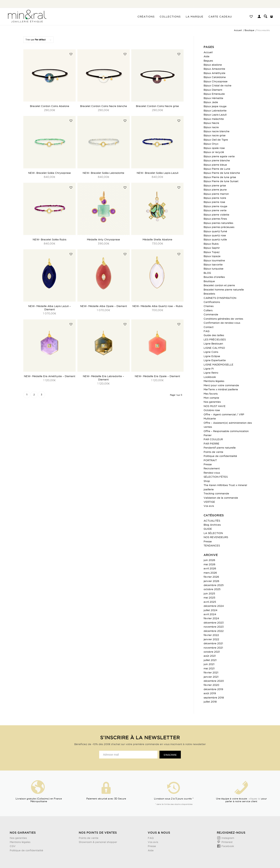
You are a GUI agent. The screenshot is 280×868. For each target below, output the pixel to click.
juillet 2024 (210, 610)
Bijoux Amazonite (214, 69)
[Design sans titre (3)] (27, 17)
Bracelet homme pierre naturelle (224, 290)
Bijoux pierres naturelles (218, 223)
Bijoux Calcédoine (215, 77)
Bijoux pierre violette (216, 215)
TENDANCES (212, 545)
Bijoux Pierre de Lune (217, 169)
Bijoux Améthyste (214, 73)
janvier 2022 (211, 639)
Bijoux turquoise (213, 269)
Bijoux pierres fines (215, 219)
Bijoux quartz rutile (215, 239)
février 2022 (211, 635)
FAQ (206, 331)
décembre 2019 (213, 689)
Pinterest (227, 842)
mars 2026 (210, 573)
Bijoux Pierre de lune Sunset (221, 181)
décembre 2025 (214, 585)
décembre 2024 (214, 606)
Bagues (208, 61)
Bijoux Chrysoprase (216, 81)
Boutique (209, 281)
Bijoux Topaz (212, 252)
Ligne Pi (209, 369)
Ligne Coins (211, 352)
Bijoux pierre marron (216, 194)
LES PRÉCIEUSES (215, 339)
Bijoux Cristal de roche (217, 85)
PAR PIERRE (211, 444)
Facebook (227, 846)
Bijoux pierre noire (215, 198)
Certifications (212, 302)
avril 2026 (210, 568)
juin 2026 (209, 560)
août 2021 (210, 656)
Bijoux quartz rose (215, 235)
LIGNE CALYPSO (214, 348)
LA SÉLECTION (213, 533)
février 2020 (211, 685)
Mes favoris (211, 394)
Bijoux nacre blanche (217, 131)
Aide (206, 56)
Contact (209, 327)
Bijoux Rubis (211, 244)
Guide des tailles (214, 335)
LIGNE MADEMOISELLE (218, 364)
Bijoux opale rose (214, 148)
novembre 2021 (213, 648)
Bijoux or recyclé (214, 152)
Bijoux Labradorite (215, 110)
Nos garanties (212, 402)
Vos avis (209, 506)
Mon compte (211, 398)
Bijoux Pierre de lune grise (220, 177)
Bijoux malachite (214, 119)
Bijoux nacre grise (215, 135)
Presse (208, 464)
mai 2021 (209, 668)
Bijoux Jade (211, 102)
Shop (207, 481)
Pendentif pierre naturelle (220, 448)
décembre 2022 (214, 631)
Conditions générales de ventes (223, 319)
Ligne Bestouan (213, 344)
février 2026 (211, 577)
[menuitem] (146, 17)
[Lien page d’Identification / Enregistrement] (259, 17)
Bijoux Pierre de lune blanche (222, 173)
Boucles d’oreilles (214, 277)
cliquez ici (255, 799)
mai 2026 (209, 564)
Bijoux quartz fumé (215, 231)
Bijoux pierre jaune (215, 190)
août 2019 (210, 693)
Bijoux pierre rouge (215, 206)
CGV (13, 846)
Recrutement (212, 468)
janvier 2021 (211, 677)
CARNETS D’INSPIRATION (220, 298)
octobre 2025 (212, 589)
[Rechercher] (266, 17)
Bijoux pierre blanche (217, 160)
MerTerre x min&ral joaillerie (221, 389)
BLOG (207, 273)
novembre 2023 (214, 627)
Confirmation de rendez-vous (222, 323)
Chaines (209, 306)
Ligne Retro (211, 373)
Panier (208, 435)
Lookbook (210, 377)
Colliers (208, 310)
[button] (71, 54)
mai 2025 (209, 598)
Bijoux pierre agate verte (219, 156)
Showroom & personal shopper (98, 842)
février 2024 (211, 618)
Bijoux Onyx (211, 144)
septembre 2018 (214, 698)
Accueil (208, 52)
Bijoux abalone (213, 65)
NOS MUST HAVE (215, 406)
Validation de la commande (221, 498)
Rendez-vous (212, 473)
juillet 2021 (210, 660)
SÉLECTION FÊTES (216, 477)
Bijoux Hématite (213, 98)
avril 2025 (210, 602)
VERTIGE (209, 502)
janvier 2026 (211, 581)
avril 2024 (210, 614)
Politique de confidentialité (220, 456)
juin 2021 (209, 664)
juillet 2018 (210, 702)
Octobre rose (212, 410)
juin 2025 (209, 593)
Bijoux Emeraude (214, 94)
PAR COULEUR (213, 439)
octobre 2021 (212, 652)
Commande (211, 314)
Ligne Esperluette (215, 360)
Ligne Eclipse (212, 356)
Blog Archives (212, 525)
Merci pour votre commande (221, 385)
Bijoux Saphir (212, 248)
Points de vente (213, 452)
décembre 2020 (214, 681)
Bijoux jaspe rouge (215, 106)
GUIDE (208, 529)
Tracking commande (216, 493)
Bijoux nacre (211, 127)
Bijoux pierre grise (215, 185)
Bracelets (209, 294)
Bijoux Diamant (213, 90)
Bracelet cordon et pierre (219, 285)
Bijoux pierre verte (215, 210)
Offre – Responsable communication (226, 431)
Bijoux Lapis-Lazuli (215, 115)
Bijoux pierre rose (214, 202)
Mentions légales (214, 381)
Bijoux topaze (212, 256)
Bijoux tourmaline (214, 260)
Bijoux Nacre (211, 123)
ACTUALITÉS (212, 521)
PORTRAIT (210, 460)
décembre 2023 (214, 623)
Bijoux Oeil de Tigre (216, 140)
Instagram (227, 838)
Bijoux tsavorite (213, 264)
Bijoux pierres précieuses (219, 227)
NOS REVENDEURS (216, 537)
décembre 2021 (213, 643)
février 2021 (211, 672)
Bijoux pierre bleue (215, 165)
